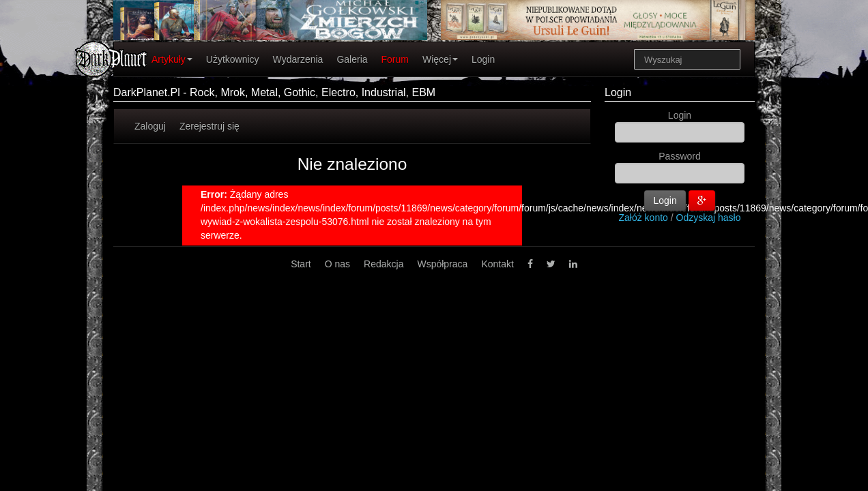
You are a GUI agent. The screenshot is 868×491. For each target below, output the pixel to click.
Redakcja (384, 264)
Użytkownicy (233, 59)
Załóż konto (643, 218)
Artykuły (172, 59)
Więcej (440, 59)
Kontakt (497, 264)
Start (301, 264)
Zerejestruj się (209, 126)
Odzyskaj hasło (709, 218)
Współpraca (442, 264)
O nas (337, 264)
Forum (395, 59)
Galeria (352, 59)
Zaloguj (150, 126)
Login (483, 59)
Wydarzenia (298, 59)
